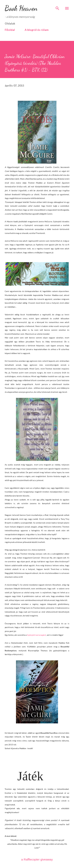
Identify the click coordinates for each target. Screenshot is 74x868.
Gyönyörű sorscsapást (37, 635)
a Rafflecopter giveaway (37, 859)
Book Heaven (21, 8)
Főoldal (10, 30)
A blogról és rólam (37, 30)
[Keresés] (57, 7)
